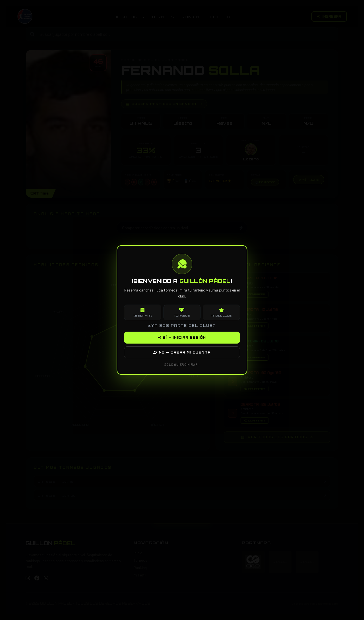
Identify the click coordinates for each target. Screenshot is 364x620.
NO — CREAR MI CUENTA (182, 352)
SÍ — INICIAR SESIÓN (182, 338)
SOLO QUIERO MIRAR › (182, 364)
